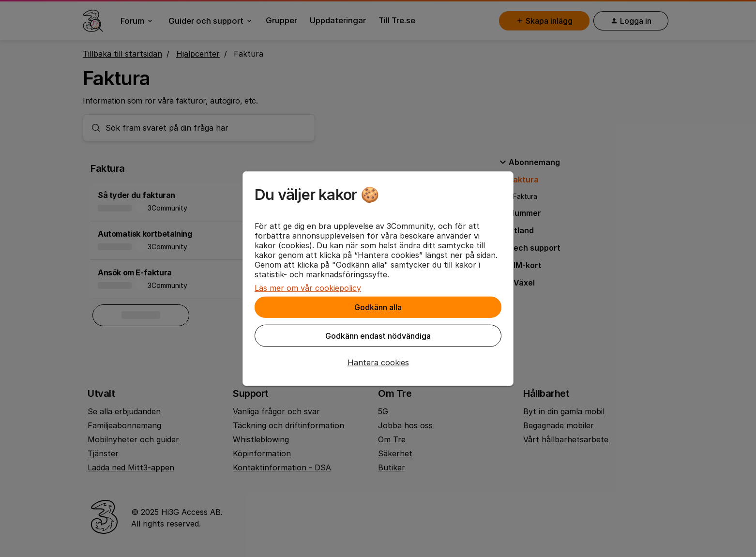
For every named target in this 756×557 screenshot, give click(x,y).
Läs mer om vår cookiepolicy (308, 288)
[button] (378, 362)
